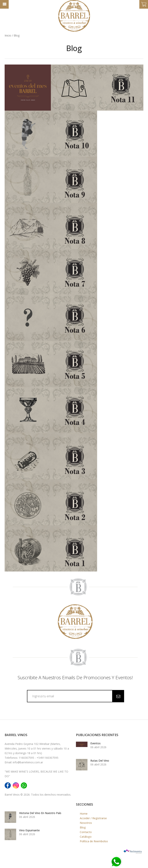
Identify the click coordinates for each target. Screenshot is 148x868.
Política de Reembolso (94, 841)
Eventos (95, 743)
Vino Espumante (29, 830)
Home (84, 813)
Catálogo (86, 836)
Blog (83, 827)
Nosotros (86, 822)
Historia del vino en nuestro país (40, 813)
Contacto (86, 832)
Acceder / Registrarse (93, 818)
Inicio (8, 35)
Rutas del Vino (100, 760)
